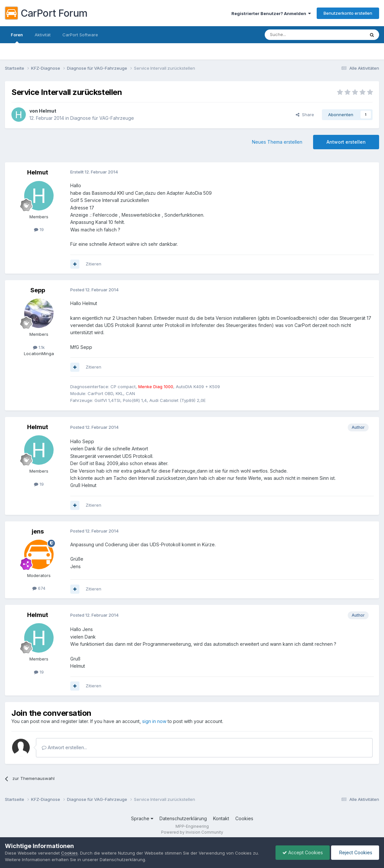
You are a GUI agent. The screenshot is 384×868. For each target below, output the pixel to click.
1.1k (39, 347)
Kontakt (221, 818)
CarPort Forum (46, 13)
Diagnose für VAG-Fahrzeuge (102, 118)
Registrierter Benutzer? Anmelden (271, 13)
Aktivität (43, 35)
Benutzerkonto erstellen (348, 13)
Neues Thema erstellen (277, 142)
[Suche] (298, 35)
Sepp (38, 290)
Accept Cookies (303, 852)
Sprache (142, 818)
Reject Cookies (355, 852)
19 (39, 229)
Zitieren (93, 264)
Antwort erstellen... (64, 747)
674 (39, 588)
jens (38, 531)
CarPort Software (80, 35)
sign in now (154, 721)
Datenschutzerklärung (183, 818)
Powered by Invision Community (192, 832)
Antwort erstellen (346, 142)
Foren (17, 38)
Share (305, 115)
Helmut (48, 111)
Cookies (244, 818)
